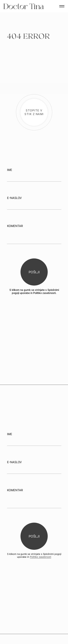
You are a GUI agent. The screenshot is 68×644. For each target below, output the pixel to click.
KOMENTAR (15, 226)
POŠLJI (34, 272)
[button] (34, 112)
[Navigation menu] (62, 6)
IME (10, 170)
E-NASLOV (14, 198)
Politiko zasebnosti (41, 557)
